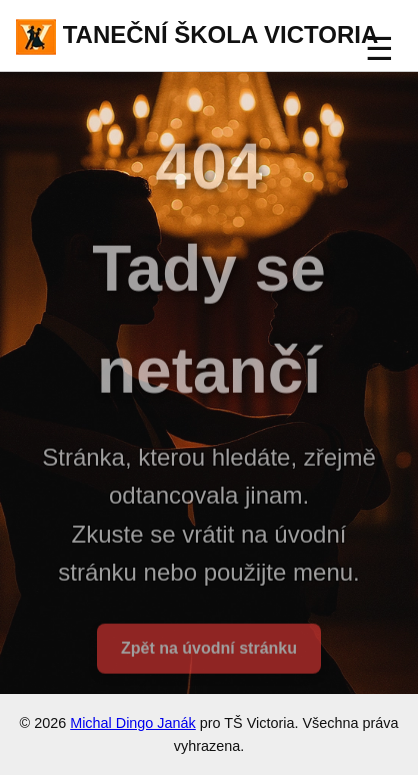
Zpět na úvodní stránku (209, 650)
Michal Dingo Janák (133, 723)
